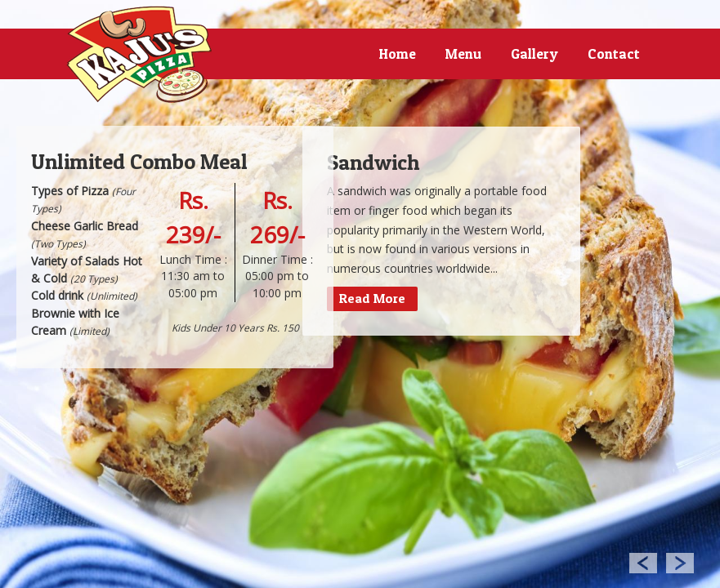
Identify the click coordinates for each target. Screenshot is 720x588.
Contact (614, 53)
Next (680, 562)
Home (398, 53)
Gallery (534, 53)
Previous (643, 562)
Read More (372, 298)
